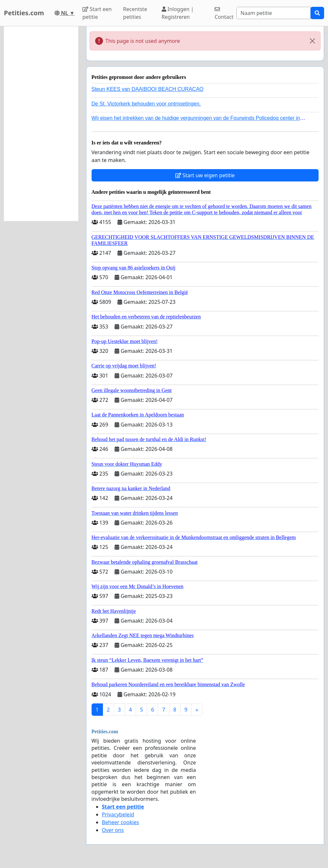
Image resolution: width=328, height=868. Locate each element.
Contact (224, 13)
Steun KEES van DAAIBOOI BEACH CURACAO (148, 89)
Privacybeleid (118, 814)
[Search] (274, 13)
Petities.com (24, 13)
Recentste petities (135, 13)
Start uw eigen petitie (205, 175)
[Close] (312, 41)
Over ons (113, 830)
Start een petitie (97, 13)
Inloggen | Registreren (178, 13)
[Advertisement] (41, 124)
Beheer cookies (121, 822)
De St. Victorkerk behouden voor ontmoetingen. (146, 104)
